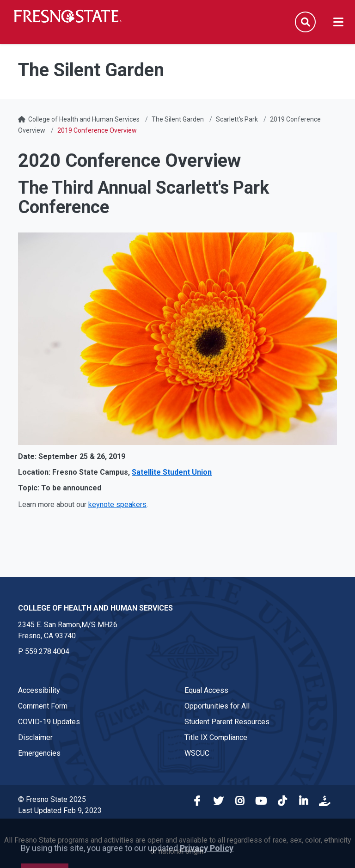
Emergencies (39, 753)
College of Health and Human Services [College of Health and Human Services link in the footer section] (95, 608)
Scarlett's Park (237, 119)
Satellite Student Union (172, 472)
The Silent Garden (178, 119)
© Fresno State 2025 (52, 799)
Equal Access (206, 690)
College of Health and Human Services (84, 119)
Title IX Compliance (216, 737)
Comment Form (43, 706)
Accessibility (39, 690)
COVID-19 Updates (49, 722)
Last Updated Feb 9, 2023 (60, 810)
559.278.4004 (47, 651)
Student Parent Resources (227, 722)
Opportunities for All (217, 706)
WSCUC (197, 753)
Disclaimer (35, 737)
